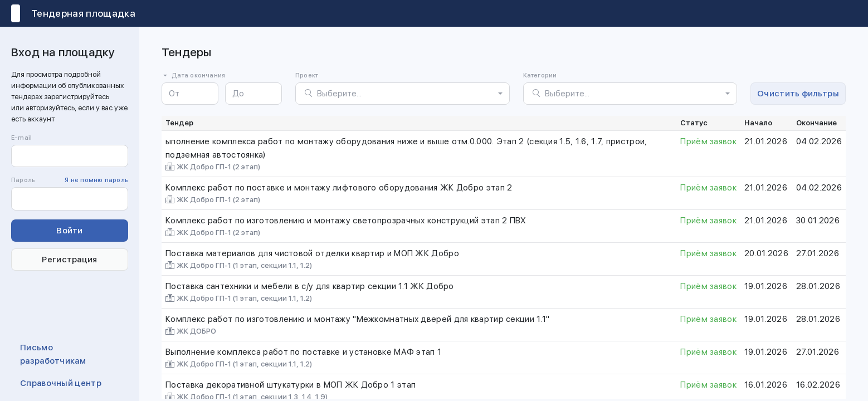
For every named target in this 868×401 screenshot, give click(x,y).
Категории (540, 75)
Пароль (70, 180)
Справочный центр (61, 383)
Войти (70, 231)
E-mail (21, 138)
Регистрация (69, 260)
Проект (307, 75)
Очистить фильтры (798, 94)
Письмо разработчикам (53, 354)
